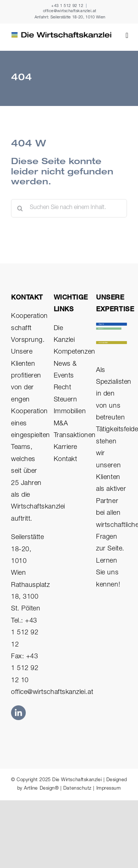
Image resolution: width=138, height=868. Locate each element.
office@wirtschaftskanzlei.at (70, 11)
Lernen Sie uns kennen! (108, 573)
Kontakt (66, 460)
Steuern (66, 400)
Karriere (66, 447)
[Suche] (20, 208)
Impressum (109, 789)
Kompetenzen (75, 352)
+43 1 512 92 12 (67, 6)
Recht (63, 388)
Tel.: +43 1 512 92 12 (25, 633)
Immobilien (70, 412)
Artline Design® (41, 789)
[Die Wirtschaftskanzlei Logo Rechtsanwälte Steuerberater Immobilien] (61, 35)
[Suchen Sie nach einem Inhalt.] (69, 208)
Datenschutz (77, 789)
